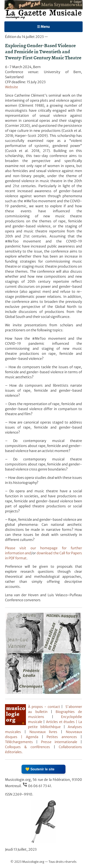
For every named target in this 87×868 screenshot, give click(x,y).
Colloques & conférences (28, 747)
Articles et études (60, 722)
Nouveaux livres (45, 732)
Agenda (34, 737)
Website (12, 87)
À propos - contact (44, 707)
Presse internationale (59, 742)
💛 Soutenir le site (40, 769)
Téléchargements (19, 742)
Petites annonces (64, 737)
